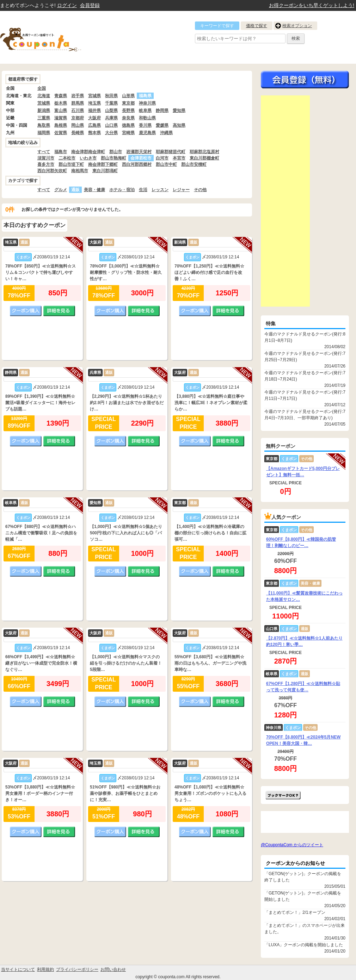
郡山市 (116, 152)
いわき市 (88, 158)
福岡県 (44, 133)
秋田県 (111, 96)
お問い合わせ (113, 969)
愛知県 (179, 111)
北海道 (44, 96)
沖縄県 (166, 133)
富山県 (61, 111)
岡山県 (78, 125)
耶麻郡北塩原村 (204, 152)
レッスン (160, 190)
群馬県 (78, 103)
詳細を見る (59, 311)
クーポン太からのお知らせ (295, 863)
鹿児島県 (147, 133)
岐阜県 (145, 111)
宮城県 (94, 96)
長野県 (128, 111)
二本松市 (67, 158)
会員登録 (90, 5)
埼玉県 (94, 103)
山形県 (128, 96)
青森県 (61, 96)
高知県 (179, 125)
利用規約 (45, 969)
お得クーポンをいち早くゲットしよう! (312, 5)
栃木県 (61, 103)
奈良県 (128, 118)
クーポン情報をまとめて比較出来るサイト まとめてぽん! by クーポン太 (53, 37)
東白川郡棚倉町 (204, 158)
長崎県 (78, 133)
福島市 (61, 152)
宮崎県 (128, 133)
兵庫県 (111, 118)
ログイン (67, 5)
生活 (143, 190)
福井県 (94, 111)
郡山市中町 (166, 164)
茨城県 (44, 103)
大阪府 (94, 118)
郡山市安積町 (194, 164)
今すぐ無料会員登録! (305, 80)
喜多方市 (46, 164)
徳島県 (128, 125)
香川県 (145, 125)
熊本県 (94, 133)
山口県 (111, 125)
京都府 (78, 118)
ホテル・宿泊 (122, 190)
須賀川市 (46, 158)
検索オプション (297, 26)
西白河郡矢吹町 (52, 171)
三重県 (44, 118)
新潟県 (44, 111)
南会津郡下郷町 (103, 164)
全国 (42, 88)
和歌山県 (147, 118)
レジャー (181, 190)
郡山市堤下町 (71, 164)
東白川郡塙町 (105, 171)
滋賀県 (61, 118)
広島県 (94, 125)
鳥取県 (44, 125)
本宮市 (179, 158)
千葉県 (111, 103)
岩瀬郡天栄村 (139, 152)
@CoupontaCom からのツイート (292, 845)
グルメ (61, 190)
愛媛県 (162, 125)
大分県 (111, 133)
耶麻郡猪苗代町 (171, 152)
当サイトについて (18, 969)
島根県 (61, 125)
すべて (44, 152)
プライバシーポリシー (77, 969)
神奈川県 (147, 103)
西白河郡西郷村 (137, 164)
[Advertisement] (285, 201)
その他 (200, 190)
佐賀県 (61, 133)
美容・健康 (94, 190)
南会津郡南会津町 (88, 152)
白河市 (162, 158)
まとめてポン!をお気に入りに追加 (283, 795)
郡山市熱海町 (113, 158)
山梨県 (111, 111)
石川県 (78, 111)
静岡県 (162, 111)
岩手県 (78, 96)
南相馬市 (80, 171)
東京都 (128, 103)
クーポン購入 (26, 311)
